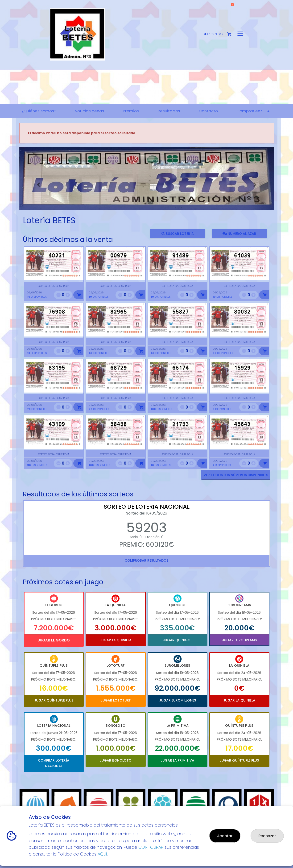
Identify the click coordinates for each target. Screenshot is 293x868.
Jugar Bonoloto (116, 760)
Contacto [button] (208, 111)
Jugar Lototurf (116, 700)
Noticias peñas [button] (89, 111)
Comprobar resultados (146, 560)
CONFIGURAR (151, 847)
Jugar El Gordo (54, 640)
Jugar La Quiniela (116, 640)
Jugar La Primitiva (177, 760)
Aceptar (225, 836)
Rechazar (267, 836)
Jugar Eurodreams (239, 640)
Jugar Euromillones (177, 700)
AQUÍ (102, 854)
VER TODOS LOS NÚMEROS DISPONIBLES (236, 475)
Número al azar (239, 233)
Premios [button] (131, 111)
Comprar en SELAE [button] (254, 111)
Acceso (213, 34)
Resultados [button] (169, 111)
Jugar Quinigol (177, 640)
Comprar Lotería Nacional (54, 763)
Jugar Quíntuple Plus (54, 700)
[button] (38, 185)
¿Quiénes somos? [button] (39, 111)
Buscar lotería (177, 233)
